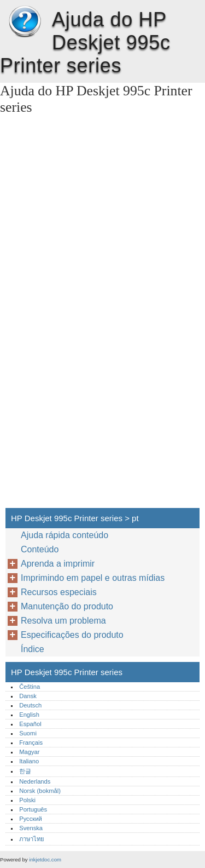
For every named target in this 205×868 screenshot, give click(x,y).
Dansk (28, 696)
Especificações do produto (72, 635)
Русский (31, 819)
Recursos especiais (59, 592)
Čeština (30, 687)
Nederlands (35, 781)
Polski (27, 800)
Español (30, 724)
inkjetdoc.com (45, 860)
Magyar (29, 752)
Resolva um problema (63, 621)
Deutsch (30, 705)
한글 (25, 771)
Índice (33, 649)
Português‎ (33, 809)
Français (31, 743)
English (29, 715)
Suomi (28, 733)
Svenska (31, 828)
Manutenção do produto (67, 606)
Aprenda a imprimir (58, 564)
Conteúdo (40, 549)
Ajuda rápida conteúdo (65, 535)
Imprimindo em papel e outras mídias (93, 578)
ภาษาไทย (32, 839)
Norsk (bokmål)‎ (40, 791)
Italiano (29, 761)
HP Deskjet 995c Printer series (25, 22)
